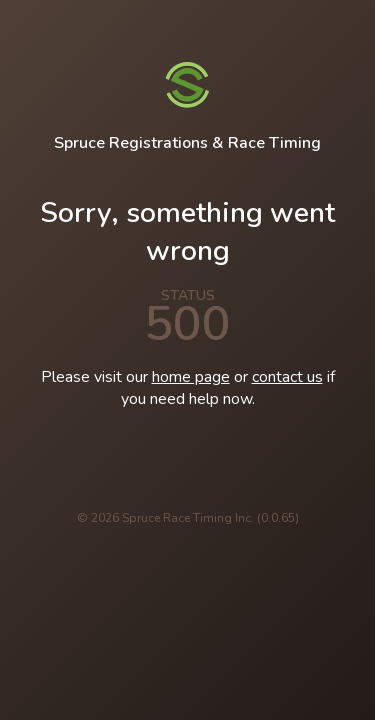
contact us (287, 377)
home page (191, 377)
